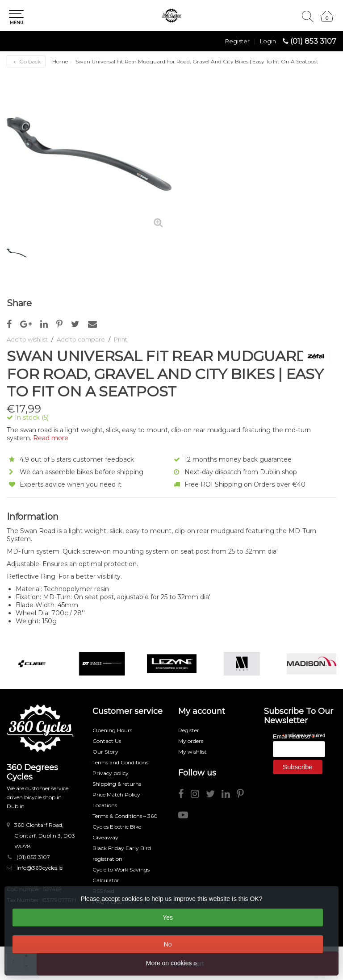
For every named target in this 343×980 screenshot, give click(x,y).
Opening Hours (112, 730)
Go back (26, 61)
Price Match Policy (116, 794)
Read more (51, 438)
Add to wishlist (27, 339)
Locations (105, 805)
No (168, 944)
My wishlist (192, 752)
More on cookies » (171, 963)
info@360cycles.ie (40, 868)
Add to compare (81, 339)
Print (121, 339)
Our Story (105, 752)
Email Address (294, 736)
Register (237, 41)
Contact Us (107, 741)
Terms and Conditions (120, 762)
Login (268, 41)
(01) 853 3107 (313, 41)
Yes (168, 917)
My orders (191, 741)
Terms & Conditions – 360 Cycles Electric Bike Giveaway (125, 827)
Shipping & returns (117, 784)
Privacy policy (111, 773)
